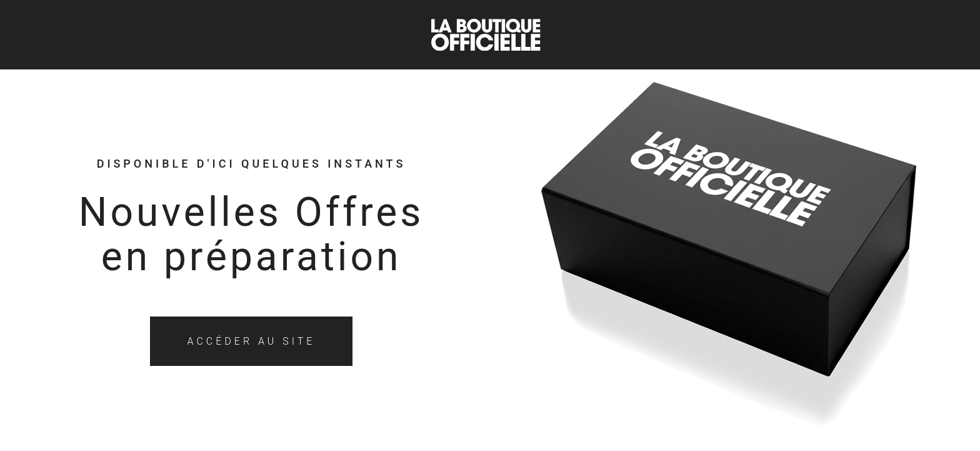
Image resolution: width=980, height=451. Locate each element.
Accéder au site (252, 341)
